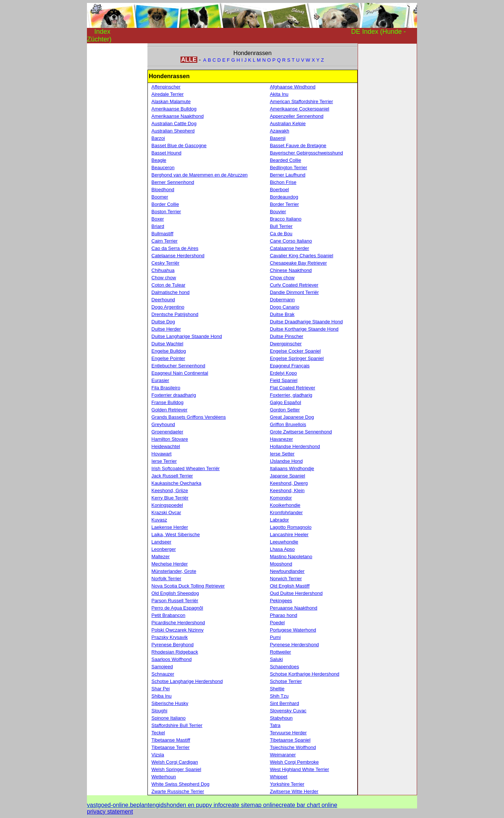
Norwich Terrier (286, 579)
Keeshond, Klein (287, 490)
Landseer (161, 542)
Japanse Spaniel (288, 476)
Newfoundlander (287, 571)
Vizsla (158, 755)
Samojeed (162, 667)
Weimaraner (283, 755)
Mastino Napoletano (291, 557)
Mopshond (281, 564)
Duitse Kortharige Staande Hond (304, 329)
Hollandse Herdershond (295, 446)
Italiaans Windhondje (292, 468)
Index (102, 32)
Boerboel (280, 190)
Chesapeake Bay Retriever (298, 263)
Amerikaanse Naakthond (178, 116)
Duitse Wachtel (167, 344)
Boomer (160, 197)
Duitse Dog (163, 322)
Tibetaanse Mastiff (171, 740)
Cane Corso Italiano (291, 241)
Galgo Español (286, 402)
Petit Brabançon (169, 615)
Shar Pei (161, 689)
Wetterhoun (164, 777)
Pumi (275, 637)
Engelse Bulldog (169, 351)
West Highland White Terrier (300, 769)
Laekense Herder (170, 527)
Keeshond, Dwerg (289, 483)
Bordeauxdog (284, 197)
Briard (158, 226)
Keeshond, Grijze (170, 490)
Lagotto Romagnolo (291, 527)
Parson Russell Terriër (175, 601)
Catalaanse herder (290, 248)
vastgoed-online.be (112, 805)
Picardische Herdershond (178, 623)
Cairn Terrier (165, 241)
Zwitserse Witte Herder (294, 791)
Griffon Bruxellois (288, 424)
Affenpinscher (166, 87)
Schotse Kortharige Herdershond (305, 674)
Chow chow (164, 278)
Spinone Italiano (169, 718)
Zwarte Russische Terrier (178, 791)
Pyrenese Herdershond (295, 645)
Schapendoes (285, 667)
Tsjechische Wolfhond (293, 747)
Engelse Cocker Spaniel (295, 351)
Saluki (276, 659)
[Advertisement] (116, 153)
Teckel (158, 733)
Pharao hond (284, 615)
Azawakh (280, 131)
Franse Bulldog (167, 402)
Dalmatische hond (171, 292)
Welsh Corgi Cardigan (175, 762)
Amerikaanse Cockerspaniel (300, 109)
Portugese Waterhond (293, 630)
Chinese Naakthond (291, 270)
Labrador (280, 520)
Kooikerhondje (285, 505)
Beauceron (163, 168)
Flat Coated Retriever (293, 388)
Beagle (159, 160)
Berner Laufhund (288, 175)
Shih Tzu (279, 696)
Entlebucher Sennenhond (178, 366)
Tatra (275, 725)
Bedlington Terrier (289, 168)
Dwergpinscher (286, 344)
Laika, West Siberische (176, 535)
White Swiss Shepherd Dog (180, 784)
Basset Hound (167, 153)
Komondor (281, 498)
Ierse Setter (282, 454)
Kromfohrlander (286, 512)
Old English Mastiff (290, 586)
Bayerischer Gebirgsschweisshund (306, 153)
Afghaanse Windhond (293, 87)
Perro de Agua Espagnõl (177, 608)
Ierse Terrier (164, 461)
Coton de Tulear (169, 285)
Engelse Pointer (168, 358)
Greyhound (163, 424)
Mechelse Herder (170, 564)
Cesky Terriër (165, 263)
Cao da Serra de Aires (175, 248)
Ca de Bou (281, 234)
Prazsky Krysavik (170, 637)
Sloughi (159, 711)
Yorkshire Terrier (287, 784)
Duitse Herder (166, 329)
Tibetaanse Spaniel (290, 740)
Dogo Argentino (168, 307)
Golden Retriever (169, 410)
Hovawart (162, 454)
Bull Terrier (281, 226)
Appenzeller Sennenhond (297, 116)
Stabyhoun (281, 718)
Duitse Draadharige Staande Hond (306, 322)
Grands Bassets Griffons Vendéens (189, 417)
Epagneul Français (290, 366)
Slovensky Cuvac (288, 711)
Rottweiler (281, 652)
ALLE (189, 60)
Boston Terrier (166, 212)
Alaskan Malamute (171, 101)
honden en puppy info (195, 805)
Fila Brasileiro (166, 388)
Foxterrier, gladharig (291, 395)
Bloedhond (163, 190)
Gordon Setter (285, 410)
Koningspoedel (167, 505)
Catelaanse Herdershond (178, 256)
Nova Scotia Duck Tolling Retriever (188, 586)
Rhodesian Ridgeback (175, 652)
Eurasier (160, 380)
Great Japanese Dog (292, 417)
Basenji (278, 138)
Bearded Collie (286, 160)
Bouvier (278, 212)
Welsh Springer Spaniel (176, 769)
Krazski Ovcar (166, 512)
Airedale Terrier (168, 94)
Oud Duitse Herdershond (296, 593)
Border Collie (165, 204)
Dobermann (282, 300)
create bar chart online (308, 805)
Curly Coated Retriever (294, 285)
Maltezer (161, 557)
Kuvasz (159, 520)
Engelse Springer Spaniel (297, 358)
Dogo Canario (285, 307)
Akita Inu (279, 94)
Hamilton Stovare (170, 439)
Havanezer (282, 439)
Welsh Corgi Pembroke (294, 762)
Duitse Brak (282, 314)
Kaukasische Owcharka (176, 483)
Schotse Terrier (286, 681)
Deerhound (163, 300)
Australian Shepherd (173, 131)
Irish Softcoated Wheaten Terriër (186, 468)
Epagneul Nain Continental (180, 373)
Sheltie (277, 689)
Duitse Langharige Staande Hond (187, 336)
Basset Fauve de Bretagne (298, 146)
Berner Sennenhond (173, 182)
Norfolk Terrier (166, 579)
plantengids (151, 805)
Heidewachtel (166, 446)
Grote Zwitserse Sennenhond (301, 432)
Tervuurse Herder (288, 733)
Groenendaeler (167, 432)
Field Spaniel (284, 380)
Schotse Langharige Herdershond (187, 681)
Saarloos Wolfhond (172, 659)
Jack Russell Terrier (172, 476)
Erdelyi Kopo (284, 373)
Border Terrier (284, 204)
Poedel (277, 623)
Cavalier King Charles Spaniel (302, 256)
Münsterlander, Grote (174, 571)
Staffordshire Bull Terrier (177, 725)
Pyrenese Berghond (173, 645)
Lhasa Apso (282, 549)
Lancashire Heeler (289, 535)
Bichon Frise (283, 182)
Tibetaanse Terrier (171, 747)
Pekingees (281, 601)
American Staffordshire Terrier (302, 101)
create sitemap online (251, 805)
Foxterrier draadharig (174, 395)
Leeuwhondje (284, 542)
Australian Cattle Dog (174, 123)
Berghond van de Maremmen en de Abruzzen (200, 175)
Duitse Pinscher (287, 336)
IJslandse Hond (286, 461)
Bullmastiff (162, 234)
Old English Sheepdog (175, 593)
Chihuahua (163, 270)
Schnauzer (163, 674)
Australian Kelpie (288, 123)
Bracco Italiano (286, 219)
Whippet (279, 777)
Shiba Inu (162, 696)
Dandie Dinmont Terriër (294, 292)
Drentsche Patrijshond (175, 314)
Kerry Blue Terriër (170, 498)
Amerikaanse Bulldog (174, 109)
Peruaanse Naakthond (294, 608)
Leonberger (164, 549)
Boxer (158, 219)
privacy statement (110, 812)
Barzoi (158, 138)
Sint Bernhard (285, 703)
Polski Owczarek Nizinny (178, 630)
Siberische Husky (170, 703)
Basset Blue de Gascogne (179, 146)
